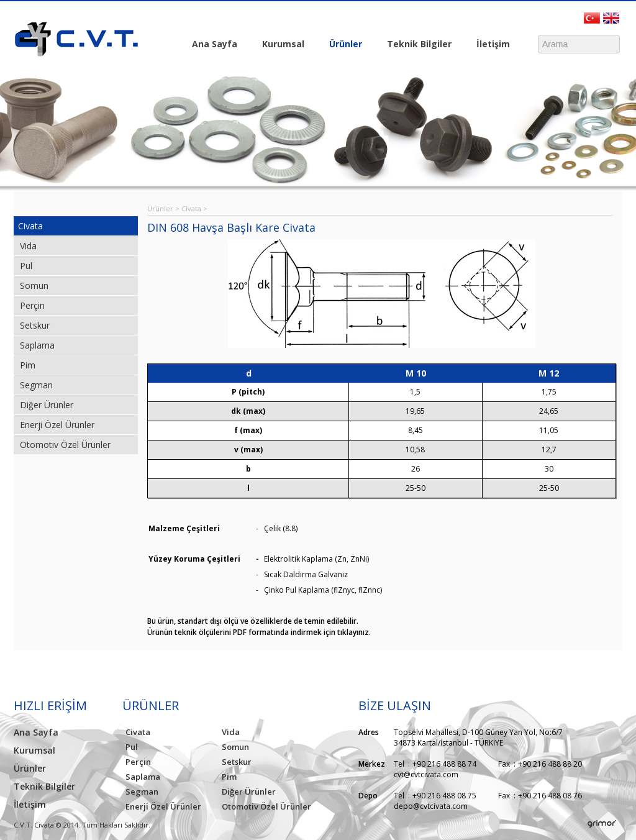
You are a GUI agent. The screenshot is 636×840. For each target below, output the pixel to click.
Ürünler (343, 45)
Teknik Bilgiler (416, 45)
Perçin (32, 305)
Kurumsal (280, 45)
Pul (26, 266)
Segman (36, 385)
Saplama (37, 345)
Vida (28, 246)
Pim (28, 365)
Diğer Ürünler (47, 405)
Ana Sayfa (215, 44)
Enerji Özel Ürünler (57, 425)
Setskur (35, 325)
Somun (34, 285)
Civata (30, 226)
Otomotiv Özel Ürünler (65, 445)
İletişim (490, 45)
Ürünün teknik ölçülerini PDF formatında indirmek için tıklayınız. (259, 632)
